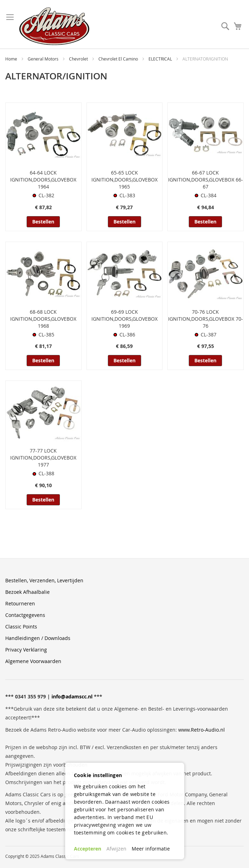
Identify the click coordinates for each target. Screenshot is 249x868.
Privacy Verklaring (26, 650)
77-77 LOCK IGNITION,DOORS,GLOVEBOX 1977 (43, 458)
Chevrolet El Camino (119, 59)
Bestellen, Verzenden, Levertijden (44, 580)
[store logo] (54, 26)
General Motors (44, 59)
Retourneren (20, 603)
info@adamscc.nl (72, 696)
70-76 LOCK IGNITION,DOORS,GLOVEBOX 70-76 (206, 319)
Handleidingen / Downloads (38, 638)
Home (12, 59)
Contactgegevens (25, 615)
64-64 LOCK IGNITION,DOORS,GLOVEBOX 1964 (43, 180)
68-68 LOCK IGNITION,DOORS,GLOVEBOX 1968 (43, 319)
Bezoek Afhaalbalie (27, 592)
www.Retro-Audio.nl (202, 730)
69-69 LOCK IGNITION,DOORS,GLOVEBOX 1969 (124, 319)
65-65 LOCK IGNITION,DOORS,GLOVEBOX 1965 (124, 180)
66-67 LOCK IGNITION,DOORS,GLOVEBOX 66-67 (206, 180)
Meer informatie (151, 849)
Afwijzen (116, 849)
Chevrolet (79, 59)
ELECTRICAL (161, 59)
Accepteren (88, 849)
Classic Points (21, 627)
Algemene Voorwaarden (33, 661)
